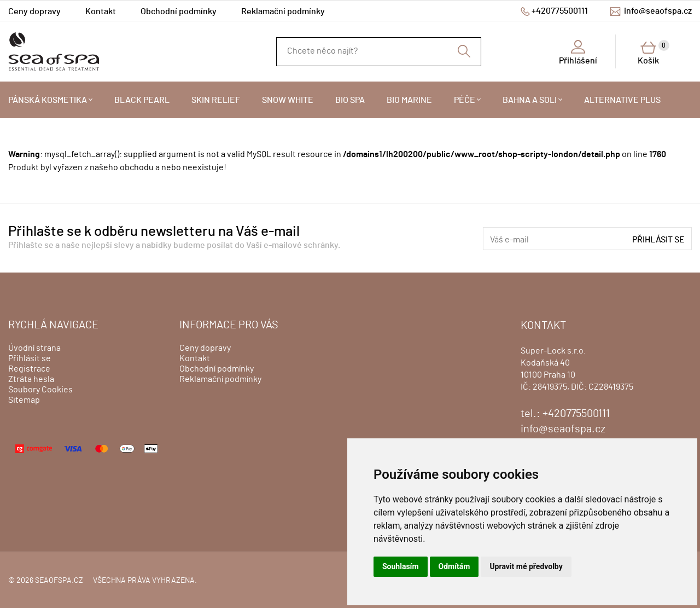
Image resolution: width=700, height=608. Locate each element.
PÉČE (465, 100)
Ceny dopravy (34, 11)
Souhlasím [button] (401, 566)
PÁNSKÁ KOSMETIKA (48, 100)
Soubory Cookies (40, 390)
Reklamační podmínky (283, 11)
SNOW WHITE (288, 100)
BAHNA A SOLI (530, 100)
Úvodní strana (34, 348)
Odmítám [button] (454, 566)
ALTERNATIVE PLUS (622, 100)
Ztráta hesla (31, 379)
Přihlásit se (658, 240)
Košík (654, 53)
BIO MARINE (409, 100)
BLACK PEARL (142, 100)
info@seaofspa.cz (658, 11)
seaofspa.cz (59, 581)
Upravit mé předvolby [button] (526, 566)
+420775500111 (560, 11)
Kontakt (101, 11)
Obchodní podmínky (179, 11)
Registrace (29, 369)
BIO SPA (350, 100)
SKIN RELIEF (216, 100)
